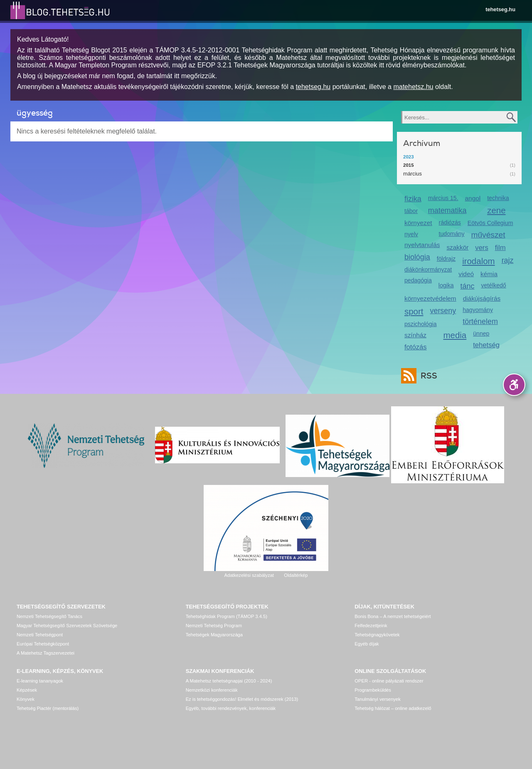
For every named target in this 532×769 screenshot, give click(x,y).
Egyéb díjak (367, 644)
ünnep (481, 334)
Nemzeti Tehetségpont (40, 635)
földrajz (446, 259)
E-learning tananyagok (40, 681)
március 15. (443, 198)
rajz (508, 260)
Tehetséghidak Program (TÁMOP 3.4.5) (227, 616)
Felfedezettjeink (371, 626)
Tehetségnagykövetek (377, 635)
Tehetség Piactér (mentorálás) (48, 708)
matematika (447, 210)
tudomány (452, 234)
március (413, 174)
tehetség (486, 345)
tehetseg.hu (500, 9)
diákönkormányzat (428, 270)
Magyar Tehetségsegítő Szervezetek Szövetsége (67, 626)
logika (446, 285)
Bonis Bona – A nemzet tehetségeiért (393, 616)
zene (496, 210)
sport (414, 311)
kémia (489, 274)
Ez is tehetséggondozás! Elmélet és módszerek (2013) (242, 699)
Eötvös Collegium (490, 223)
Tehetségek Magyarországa (214, 635)
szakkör (457, 247)
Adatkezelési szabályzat (249, 575)
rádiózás (450, 223)
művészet (488, 235)
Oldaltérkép (296, 575)
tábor (411, 211)
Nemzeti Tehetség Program (214, 626)
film (500, 248)
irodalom (479, 261)
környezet (418, 223)
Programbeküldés (373, 690)
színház (415, 335)
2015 (409, 165)
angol (473, 198)
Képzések (27, 690)
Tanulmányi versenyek (378, 699)
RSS (427, 376)
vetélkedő (493, 285)
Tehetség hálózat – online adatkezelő (393, 708)
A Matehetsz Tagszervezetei (46, 653)
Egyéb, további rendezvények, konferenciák (231, 708)
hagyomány (478, 310)
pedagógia (418, 280)
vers (482, 248)
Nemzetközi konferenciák (212, 690)
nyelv (411, 234)
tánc (468, 286)
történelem (480, 321)
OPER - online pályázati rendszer (389, 681)
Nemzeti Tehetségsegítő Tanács (49, 616)
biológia (417, 257)
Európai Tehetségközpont (43, 644)
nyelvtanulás (422, 245)
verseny (443, 311)
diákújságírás (482, 298)
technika (498, 198)
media (455, 335)
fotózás (416, 347)
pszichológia (420, 324)
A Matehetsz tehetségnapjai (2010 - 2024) (229, 681)
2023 (409, 157)
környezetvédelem (430, 298)
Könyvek (26, 699)
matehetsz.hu (413, 87)
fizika (413, 199)
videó (466, 274)
